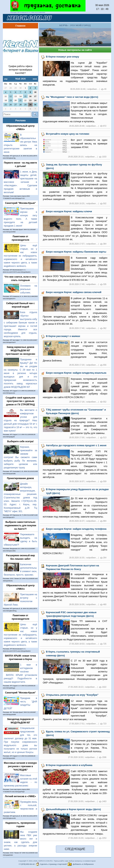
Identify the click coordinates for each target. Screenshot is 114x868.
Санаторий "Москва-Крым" (20, 203)
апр (6, 79)
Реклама (20, 120)
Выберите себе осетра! (20, 441)
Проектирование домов (21, 478)
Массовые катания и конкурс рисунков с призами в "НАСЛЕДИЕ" (20, 766)
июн (35, 79)
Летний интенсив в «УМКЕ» (20, 796)
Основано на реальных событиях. (29, 289)
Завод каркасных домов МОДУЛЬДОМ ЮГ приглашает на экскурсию (20, 351)
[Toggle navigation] (104, 18)
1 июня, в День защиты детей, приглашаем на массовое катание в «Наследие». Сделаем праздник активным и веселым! (20, 182)
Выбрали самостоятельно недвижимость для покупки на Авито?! (20, 525)
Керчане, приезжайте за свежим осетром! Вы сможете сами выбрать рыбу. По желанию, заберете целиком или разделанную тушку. (20, 457)
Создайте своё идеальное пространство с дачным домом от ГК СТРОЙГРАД (20, 401)
